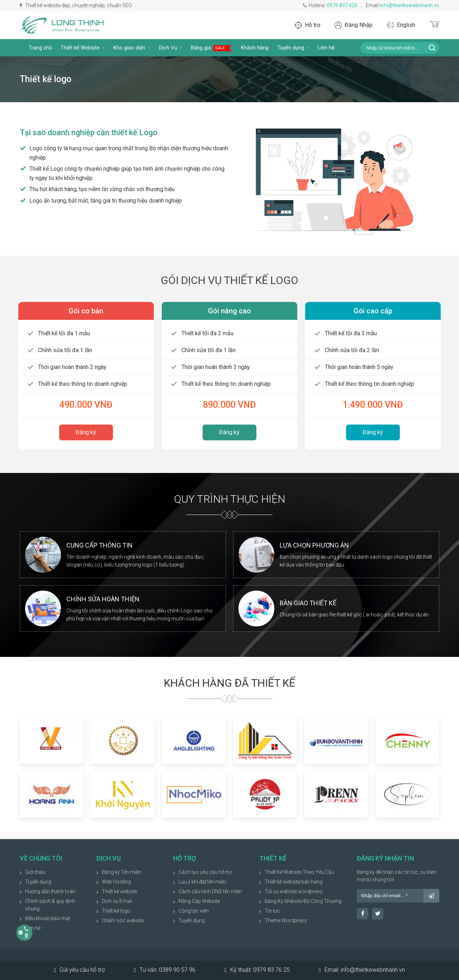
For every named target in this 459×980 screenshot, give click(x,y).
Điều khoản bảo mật (48, 918)
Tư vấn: (165, 970)
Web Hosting (116, 882)
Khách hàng (255, 48)
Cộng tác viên (194, 911)
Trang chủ (40, 48)
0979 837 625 (342, 5)
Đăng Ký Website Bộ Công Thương (303, 901)
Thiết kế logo (116, 911)
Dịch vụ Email (117, 901)
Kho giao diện (132, 48)
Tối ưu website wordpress (294, 891)
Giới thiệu (35, 872)
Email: (362, 970)
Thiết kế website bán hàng (294, 882)
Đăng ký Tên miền (122, 872)
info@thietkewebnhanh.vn (409, 5)
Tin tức (272, 911)
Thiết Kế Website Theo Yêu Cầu (299, 872)
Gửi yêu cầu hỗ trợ (79, 970)
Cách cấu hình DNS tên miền (210, 891)
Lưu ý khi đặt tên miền (202, 882)
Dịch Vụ (171, 48)
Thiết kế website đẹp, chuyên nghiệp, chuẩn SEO (76, 5)
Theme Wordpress (286, 920)
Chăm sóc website (123, 920)
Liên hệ (326, 48)
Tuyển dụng (293, 48)
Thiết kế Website (83, 48)
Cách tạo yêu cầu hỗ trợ (205, 872)
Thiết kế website (120, 891)
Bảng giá (212, 48)
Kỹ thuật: (257, 970)
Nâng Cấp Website (199, 901)
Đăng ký (86, 432)
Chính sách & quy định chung (50, 905)
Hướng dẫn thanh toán (50, 891)
